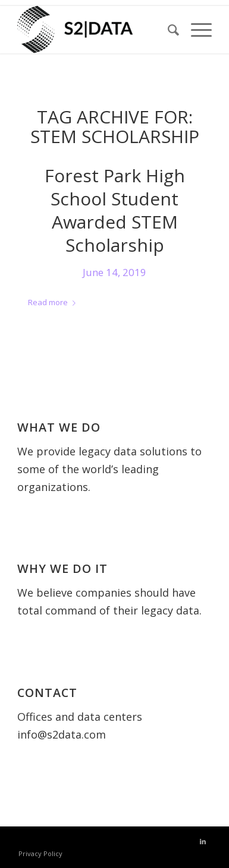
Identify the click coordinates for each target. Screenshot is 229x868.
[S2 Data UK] (95, 30)
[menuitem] (167, 30)
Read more (54, 302)
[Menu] (195, 30)
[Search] (167, 30)
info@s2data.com (62, 734)
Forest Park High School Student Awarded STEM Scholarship (115, 210)
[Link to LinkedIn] (203, 841)
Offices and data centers (80, 717)
